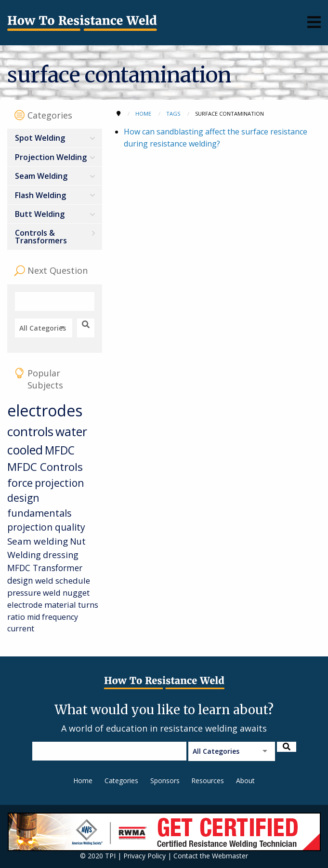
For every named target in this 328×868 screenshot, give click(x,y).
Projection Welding (51, 157)
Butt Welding (40, 214)
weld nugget (66, 593)
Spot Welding (40, 138)
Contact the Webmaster (211, 856)
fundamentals (39, 513)
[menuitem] (55, 138)
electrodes (45, 410)
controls (30, 431)
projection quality (46, 527)
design (20, 580)
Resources (208, 781)
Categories (121, 781)
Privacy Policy (144, 856)
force (20, 483)
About (245, 781)
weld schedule (63, 581)
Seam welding (38, 541)
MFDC (60, 450)
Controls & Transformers (41, 237)
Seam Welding (41, 176)
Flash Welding (40, 195)
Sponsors (165, 781)
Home (83, 781)
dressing (61, 555)
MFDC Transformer (45, 568)
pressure (24, 593)
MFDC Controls (45, 467)
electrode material (42, 605)
